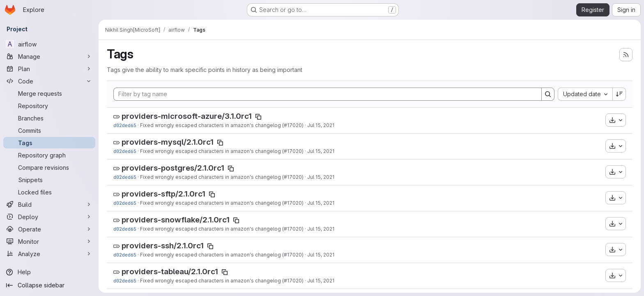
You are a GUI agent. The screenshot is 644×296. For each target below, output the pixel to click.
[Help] (49, 272)
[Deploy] (49, 217)
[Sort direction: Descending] (619, 94)
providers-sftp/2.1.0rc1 (163, 194)
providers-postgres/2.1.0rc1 (173, 168)
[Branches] (49, 118)
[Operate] (49, 229)
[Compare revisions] (49, 167)
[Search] (548, 94)
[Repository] (49, 106)
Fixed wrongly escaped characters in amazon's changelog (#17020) (222, 125)
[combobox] (585, 94)
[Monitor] (49, 241)
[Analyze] (49, 254)
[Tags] (49, 143)
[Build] (49, 204)
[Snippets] (49, 180)
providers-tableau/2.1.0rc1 (170, 272)
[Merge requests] (49, 93)
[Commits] (49, 130)
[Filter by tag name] (328, 94)
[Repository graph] (49, 155)
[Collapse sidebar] (49, 285)
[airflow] (49, 44)
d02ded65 (125, 125)
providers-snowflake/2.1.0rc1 (176, 220)
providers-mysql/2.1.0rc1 (168, 142)
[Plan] (49, 69)
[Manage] (49, 56)
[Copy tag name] (258, 117)
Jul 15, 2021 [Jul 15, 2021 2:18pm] (321, 125)
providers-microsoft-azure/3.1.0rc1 (187, 116)
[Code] (49, 81)
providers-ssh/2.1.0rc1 (163, 246)
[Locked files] (49, 192)
